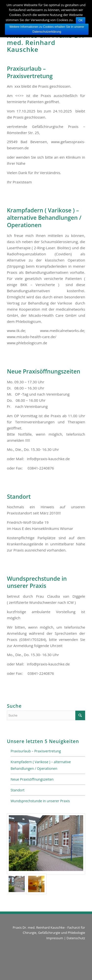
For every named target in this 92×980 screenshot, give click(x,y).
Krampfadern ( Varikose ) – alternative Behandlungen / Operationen (44, 218)
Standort (19, 497)
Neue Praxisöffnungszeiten (44, 371)
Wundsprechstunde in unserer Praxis (37, 582)
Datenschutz (76, 938)
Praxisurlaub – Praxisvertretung (30, 72)
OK (81, 20)
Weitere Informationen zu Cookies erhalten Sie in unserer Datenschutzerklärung (47, 29)
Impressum (55, 938)
